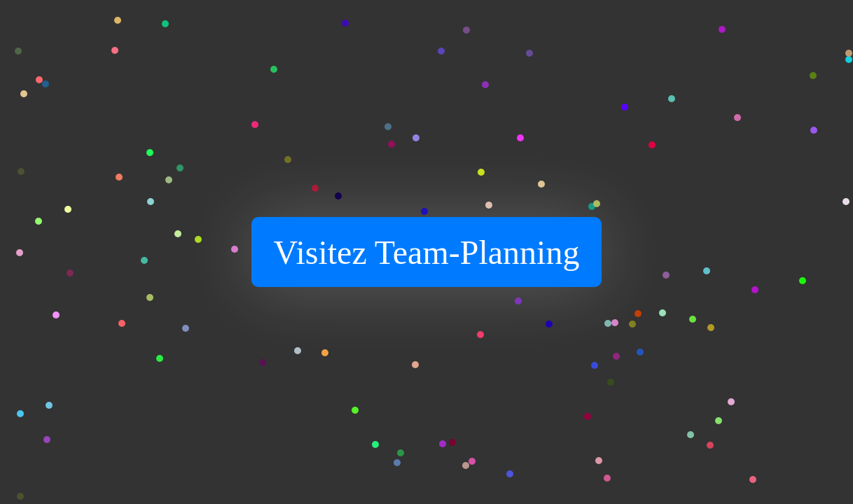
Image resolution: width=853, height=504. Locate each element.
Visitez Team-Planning (427, 252)
